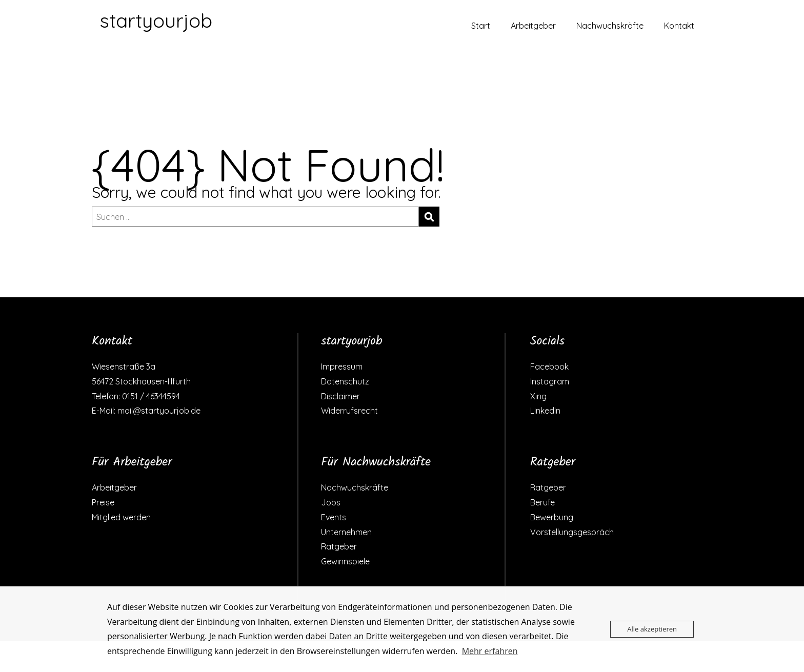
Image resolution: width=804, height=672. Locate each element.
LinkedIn (545, 411)
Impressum (342, 366)
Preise (103, 502)
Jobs (331, 502)
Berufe (542, 502)
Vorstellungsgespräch (572, 532)
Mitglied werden (121, 517)
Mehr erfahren (490, 651)
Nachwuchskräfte (610, 26)
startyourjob (156, 21)
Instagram (550, 381)
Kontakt (679, 26)
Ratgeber (339, 546)
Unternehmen (346, 532)
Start (481, 26)
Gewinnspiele (345, 561)
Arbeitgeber (533, 26)
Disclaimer (340, 396)
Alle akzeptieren (652, 629)
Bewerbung (552, 517)
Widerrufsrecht (349, 411)
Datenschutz (345, 381)
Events (334, 517)
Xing (538, 396)
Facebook (549, 366)
